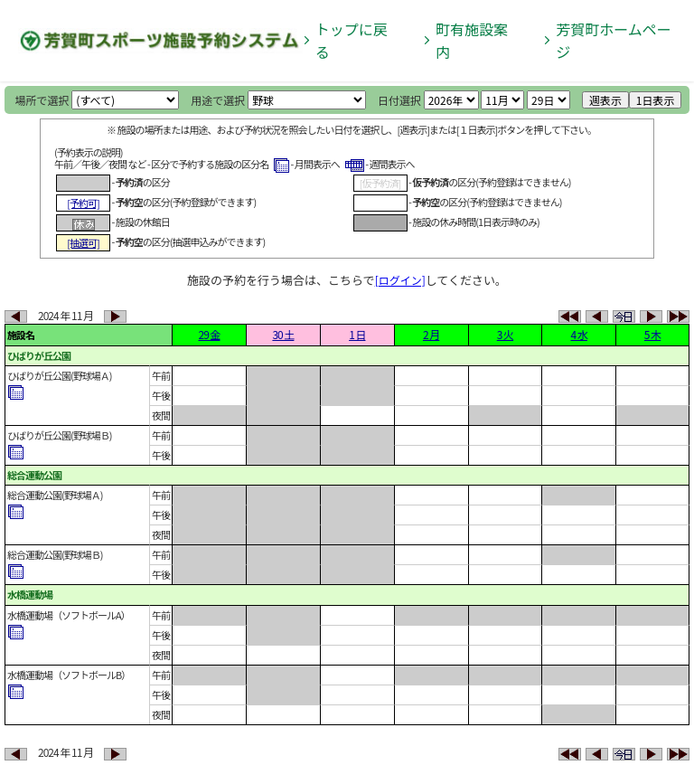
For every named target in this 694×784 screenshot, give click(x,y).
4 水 (579, 334)
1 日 (357, 334)
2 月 (431, 334)
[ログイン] (400, 280)
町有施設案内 (472, 40)
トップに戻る (352, 40)
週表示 (605, 100)
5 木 (652, 334)
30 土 (283, 334)
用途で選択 (218, 100)
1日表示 (656, 100)
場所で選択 (42, 100)
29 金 (209, 334)
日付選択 (399, 100)
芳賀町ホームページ (614, 40)
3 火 (505, 334)
